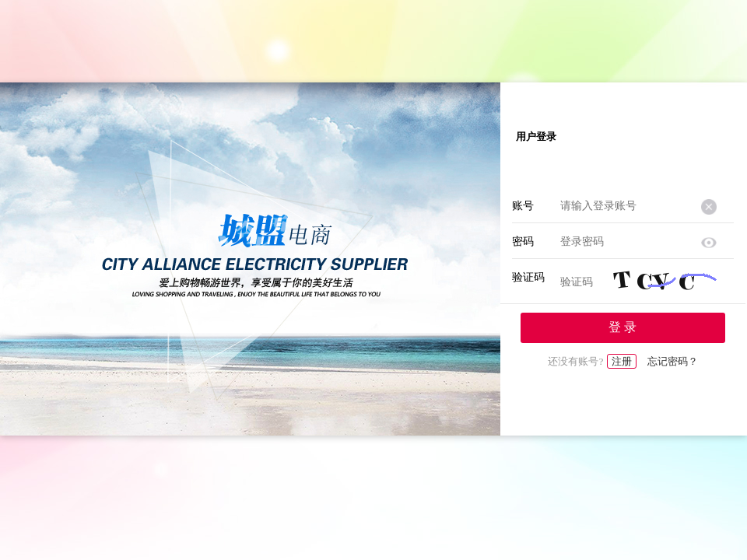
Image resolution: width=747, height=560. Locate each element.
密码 (523, 241)
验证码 (528, 277)
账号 (523, 206)
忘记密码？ (673, 361)
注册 (622, 361)
